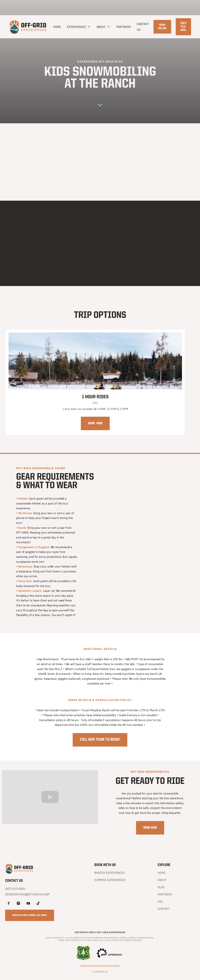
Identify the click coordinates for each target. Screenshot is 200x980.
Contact (164, 909)
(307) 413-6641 (183, 27)
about (101, 27)
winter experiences (109, 873)
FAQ (160, 901)
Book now (95, 423)
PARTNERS (124, 27)
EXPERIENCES (76, 27)
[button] (79, 27)
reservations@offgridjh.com (27, 894)
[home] (28, 27)
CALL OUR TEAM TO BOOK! (100, 740)
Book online (162, 27)
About (162, 880)
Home (57, 27)
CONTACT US (143, 27)
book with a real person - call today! (30, 915)
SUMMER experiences (110, 880)
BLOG (161, 887)
